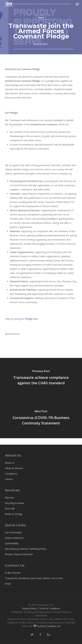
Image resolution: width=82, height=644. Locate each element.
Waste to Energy (14, 514)
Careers (9, 479)
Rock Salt (10, 509)
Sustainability (12, 543)
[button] (77, 4)
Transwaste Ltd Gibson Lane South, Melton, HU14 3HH (34, 578)
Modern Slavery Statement (19, 554)
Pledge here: (32, 319)
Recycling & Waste (15, 503)
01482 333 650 (13, 573)
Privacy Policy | (30, 608)
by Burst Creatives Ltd (48, 626)
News (41, 17)
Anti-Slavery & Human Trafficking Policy (26, 549)
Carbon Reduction (14, 538)
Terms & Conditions (49, 608)
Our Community (13, 532)
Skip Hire (9, 498)
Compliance (11, 474)
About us (10, 463)
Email (8, 584)
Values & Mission (14, 468)
